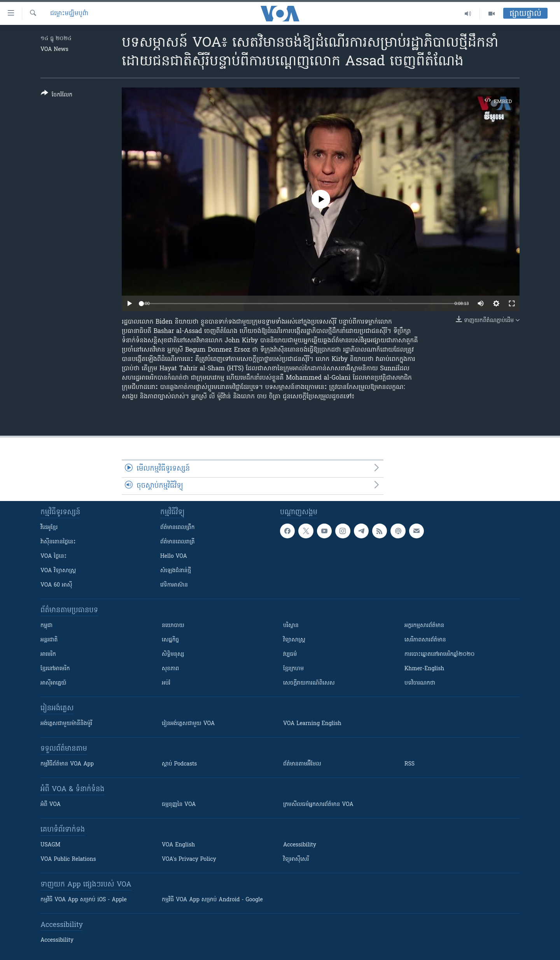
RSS (409, 764)
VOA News (54, 50)
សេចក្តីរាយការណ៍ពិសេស (309, 683)
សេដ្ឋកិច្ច (170, 640)
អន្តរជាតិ (49, 640)
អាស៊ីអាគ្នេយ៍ (53, 683)
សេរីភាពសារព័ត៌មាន (425, 640)
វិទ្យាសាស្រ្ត (294, 640)
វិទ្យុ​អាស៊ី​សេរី (296, 859)
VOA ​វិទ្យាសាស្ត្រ (58, 571)
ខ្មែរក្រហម (293, 669)
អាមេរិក (48, 654)
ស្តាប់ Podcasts (179, 764)
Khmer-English (424, 669)
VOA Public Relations (68, 859)
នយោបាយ (173, 626)
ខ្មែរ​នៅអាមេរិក (55, 669)
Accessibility (300, 845)
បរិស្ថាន (291, 626)
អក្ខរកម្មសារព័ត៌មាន (424, 626)
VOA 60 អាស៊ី (56, 585)
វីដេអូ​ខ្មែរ (49, 528)
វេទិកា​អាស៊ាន (174, 585)
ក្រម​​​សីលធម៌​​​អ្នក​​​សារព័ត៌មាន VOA (318, 805)
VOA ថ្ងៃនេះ (53, 556)
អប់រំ (166, 683)
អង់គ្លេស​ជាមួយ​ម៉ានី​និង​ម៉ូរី (66, 724)
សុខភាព (170, 669)
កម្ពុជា (46, 626)
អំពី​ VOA (51, 805)
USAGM (50, 845)
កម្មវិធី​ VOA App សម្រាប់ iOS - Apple (84, 900)
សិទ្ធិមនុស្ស (173, 654)
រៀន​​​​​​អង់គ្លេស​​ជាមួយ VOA (188, 724)
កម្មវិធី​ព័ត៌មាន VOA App (67, 764)
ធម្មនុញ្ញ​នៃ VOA (179, 805)
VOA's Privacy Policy (189, 859)
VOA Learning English (312, 724)
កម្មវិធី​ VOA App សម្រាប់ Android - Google (212, 900)
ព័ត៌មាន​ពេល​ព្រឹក (178, 528)
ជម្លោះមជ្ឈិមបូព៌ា (69, 14)
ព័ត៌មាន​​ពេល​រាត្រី (178, 542)
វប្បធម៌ (290, 654)
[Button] (57, 95)
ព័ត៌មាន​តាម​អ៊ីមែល (302, 764)
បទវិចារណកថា (420, 683)
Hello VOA (174, 556)
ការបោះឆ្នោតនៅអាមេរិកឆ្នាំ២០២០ (439, 654)
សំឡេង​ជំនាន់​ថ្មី (176, 571)
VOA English (178, 845)
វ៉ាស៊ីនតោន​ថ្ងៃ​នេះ (58, 542)
